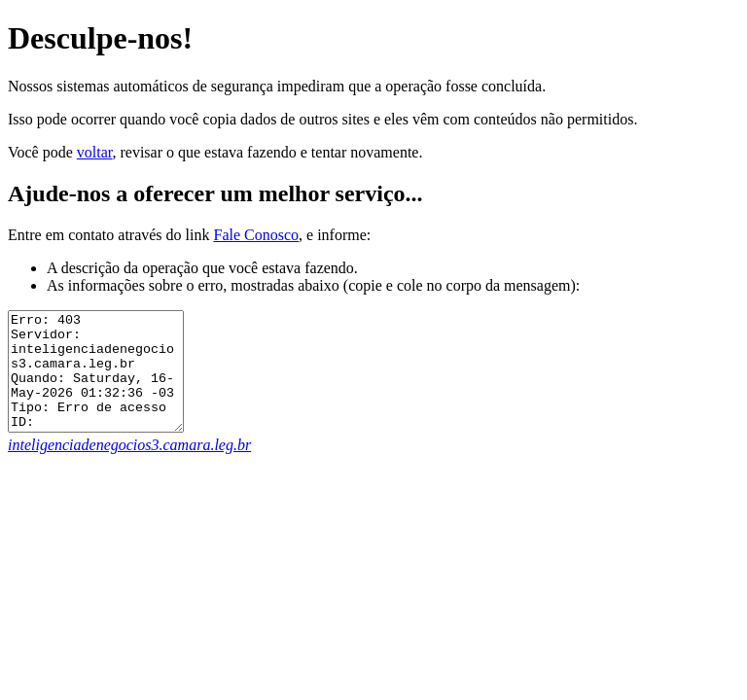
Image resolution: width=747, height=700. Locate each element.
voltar (95, 152)
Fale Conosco (256, 235)
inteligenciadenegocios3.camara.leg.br (129, 468)
